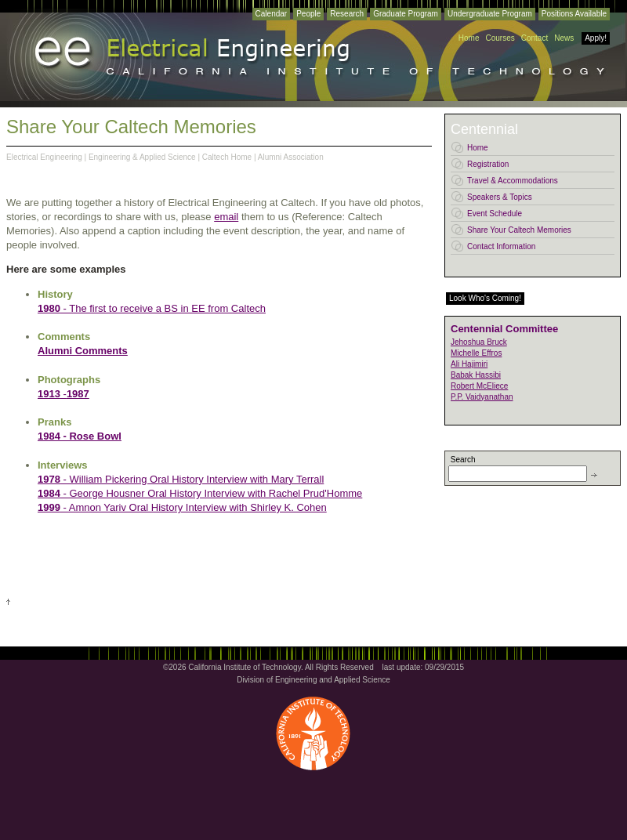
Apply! (596, 38)
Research (347, 14)
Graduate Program (406, 14)
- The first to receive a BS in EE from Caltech (152, 308)
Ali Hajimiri (469, 364)
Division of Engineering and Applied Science (313, 680)
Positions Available (574, 14)
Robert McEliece (479, 386)
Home (469, 38)
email (226, 217)
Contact (535, 38)
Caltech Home (227, 157)
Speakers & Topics (500, 197)
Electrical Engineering (44, 157)
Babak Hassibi (476, 375)
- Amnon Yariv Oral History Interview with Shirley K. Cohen (182, 507)
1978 (49, 479)
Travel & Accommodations (513, 181)
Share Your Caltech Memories (519, 230)
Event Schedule (495, 214)
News (564, 38)
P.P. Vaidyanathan (482, 397)
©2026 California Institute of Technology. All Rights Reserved (268, 667)
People (308, 14)
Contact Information (501, 246)
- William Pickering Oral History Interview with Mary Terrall (192, 479)
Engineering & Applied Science (142, 157)
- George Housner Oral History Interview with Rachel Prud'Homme (200, 493)
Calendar (272, 14)
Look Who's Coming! (485, 298)
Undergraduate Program (490, 14)
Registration (488, 164)
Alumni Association (291, 157)
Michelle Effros (476, 353)
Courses (500, 38)
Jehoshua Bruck (479, 342)
